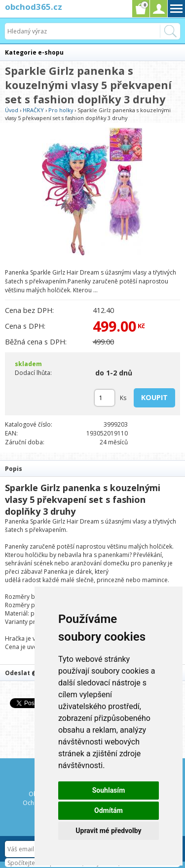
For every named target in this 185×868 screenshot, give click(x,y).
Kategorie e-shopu (34, 52)
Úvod (12, 110)
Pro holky (61, 110)
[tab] (92, 468)
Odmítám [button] (109, 810)
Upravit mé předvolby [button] (108, 831)
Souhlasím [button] (109, 790)
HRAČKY (33, 110)
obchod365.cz (34, 7)
